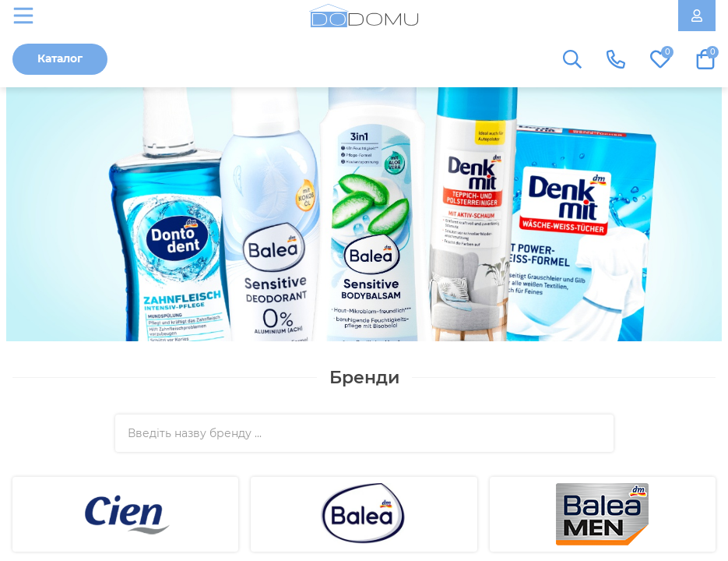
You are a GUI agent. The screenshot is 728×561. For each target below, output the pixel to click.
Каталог (60, 58)
